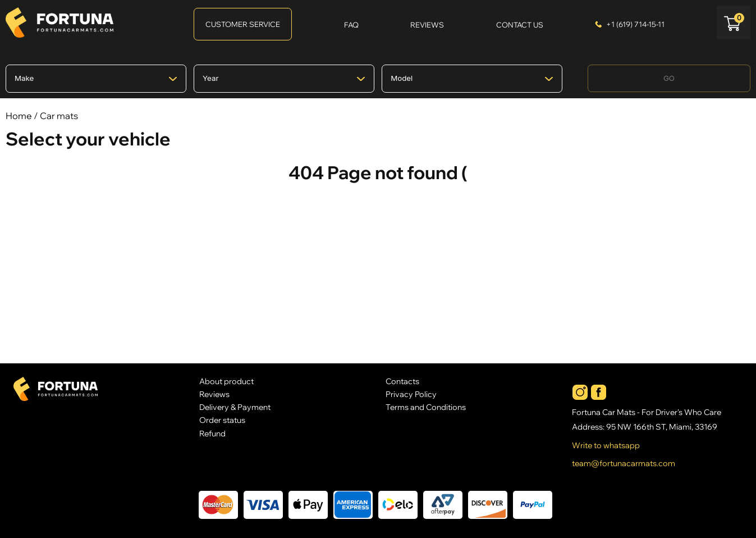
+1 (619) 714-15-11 (635, 24)
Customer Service (243, 24)
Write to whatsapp (606, 445)
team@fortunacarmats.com (624, 463)
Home (19, 116)
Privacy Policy (411, 394)
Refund (212, 433)
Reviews (214, 394)
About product (226, 381)
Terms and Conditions (426, 407)
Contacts (402, 381)
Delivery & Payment (235, 407)
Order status (222, 420)
